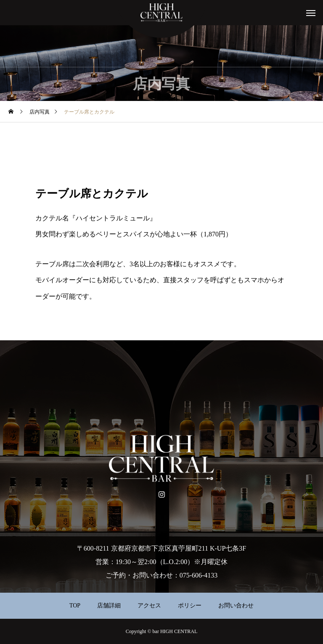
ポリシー (190, 606)
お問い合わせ (236, 606)
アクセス (149, 606)
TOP (75, 606)
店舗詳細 (109, 606)
